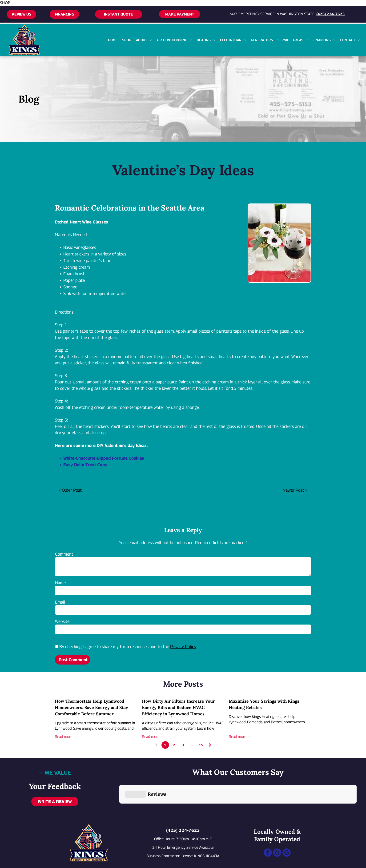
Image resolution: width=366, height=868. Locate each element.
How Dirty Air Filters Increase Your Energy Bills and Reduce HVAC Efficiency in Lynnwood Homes (178, 707)
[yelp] (277, 831)
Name (60, 583)
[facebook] (268, 831)
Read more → (66, 737)
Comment (64, 554)
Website (62, 621)
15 (201, 745)
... (192, 745)
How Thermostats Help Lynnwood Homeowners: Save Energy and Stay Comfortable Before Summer (91, 707)
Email (60, 602)
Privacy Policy (183, 647)
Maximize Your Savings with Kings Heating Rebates (264, 704)
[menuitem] (113, 40)
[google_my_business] (287, 831)
